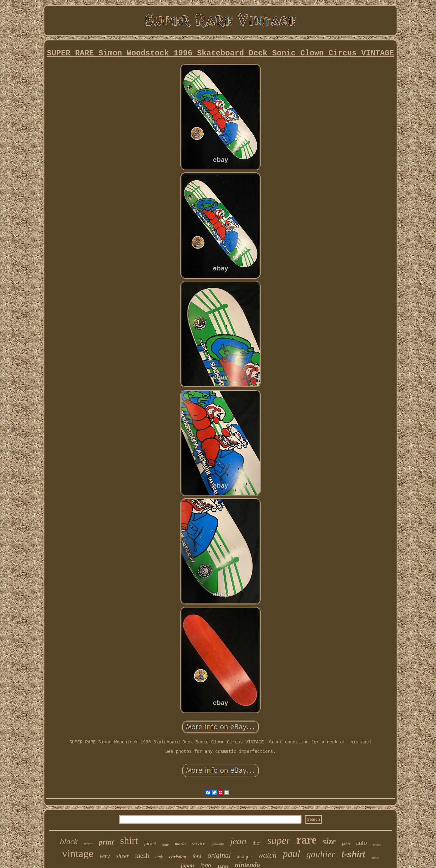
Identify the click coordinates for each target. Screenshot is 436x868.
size (329, 841)
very (105, 856)
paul (291, 854)
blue (165, 845)
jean (238, 841)
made (375, 858)
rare (306, 840)
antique (244, 857)
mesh (142, 855)
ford (197, 856)
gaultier (321, 854)
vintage (78, 853)
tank (159, 857)
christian (178, 857)
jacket (150, 843)
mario (180, 844)
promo (377, 845)
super (279, 840)
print (106, 842)
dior (257, 843)
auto (361, 843)
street (88, 844)
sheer (122, 856)
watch (267, 855)
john (346, 844)
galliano (218, 844)
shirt (129, 840)
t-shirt (353, 855)
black (68, 842)
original (219, 855)
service (198, 844)
